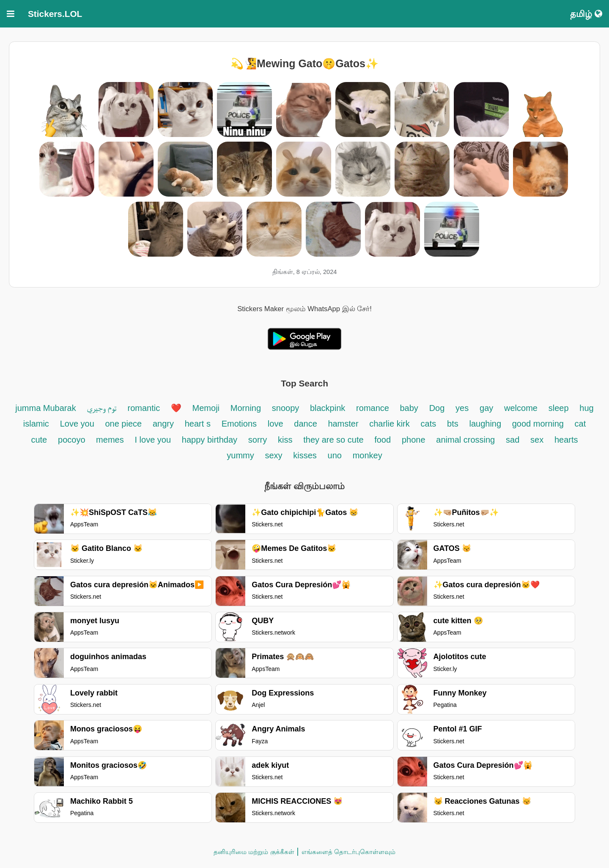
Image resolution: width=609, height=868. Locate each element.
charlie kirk (390, 424)
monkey (368, 455)
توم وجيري (102, 408)
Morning (246, 408)
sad (513, 440)
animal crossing (465, 440)
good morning (539, 424)
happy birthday (210, 440)
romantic (145, 408)
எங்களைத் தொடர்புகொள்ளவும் (348, 852)
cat (580, 424)
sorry (258, 440)
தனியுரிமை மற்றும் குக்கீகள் (254, 852)
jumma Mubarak (47, 408)
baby (409, 408)
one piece (123, 424)
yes (462, 408)
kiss (285, 440)
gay (486, 408)
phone (414, 440)
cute (39, 440)
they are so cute (335, 440)
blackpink (328, 408)
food (383, 440)
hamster (344, 424)
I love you (153, 440)
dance (307, 424)
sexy (275, 455)
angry (163, 424)
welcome (521, 408)
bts (453, 424)
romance (374, 408)
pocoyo (73, 440)
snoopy (287, 408)
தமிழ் (586, 14)
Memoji (206, 408)
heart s (198, 424)
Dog (437, 408)
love (276, 424)
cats (429, 424)
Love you (78, 424)
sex (537, 440)
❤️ (176, 408)
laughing (486, 424)
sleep (559, 408)
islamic (36, 424)
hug (586, 408)
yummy (240, 455)
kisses (305, 455)
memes (110, 440)
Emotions (239, 424)
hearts (566, 440)
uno (335, 455)
